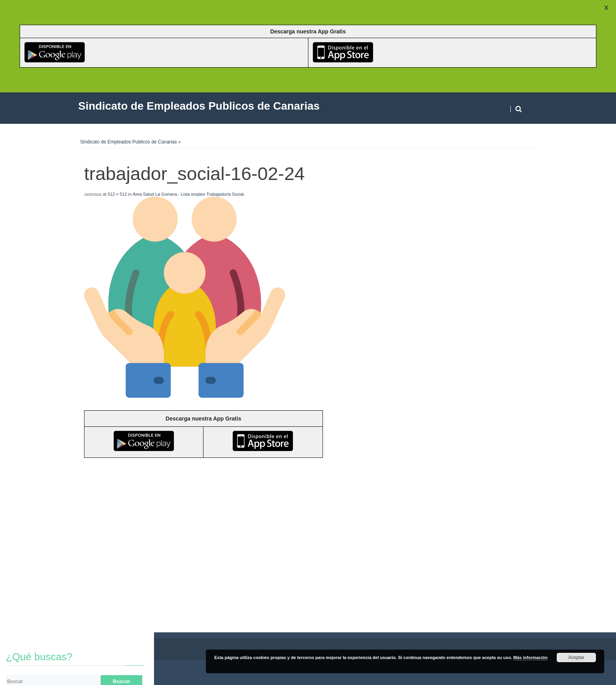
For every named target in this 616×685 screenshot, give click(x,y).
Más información (531, 657)
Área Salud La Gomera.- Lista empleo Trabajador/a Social (188, 194)
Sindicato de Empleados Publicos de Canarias (128, 142)
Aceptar (576, 657)
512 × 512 (117, 194)
